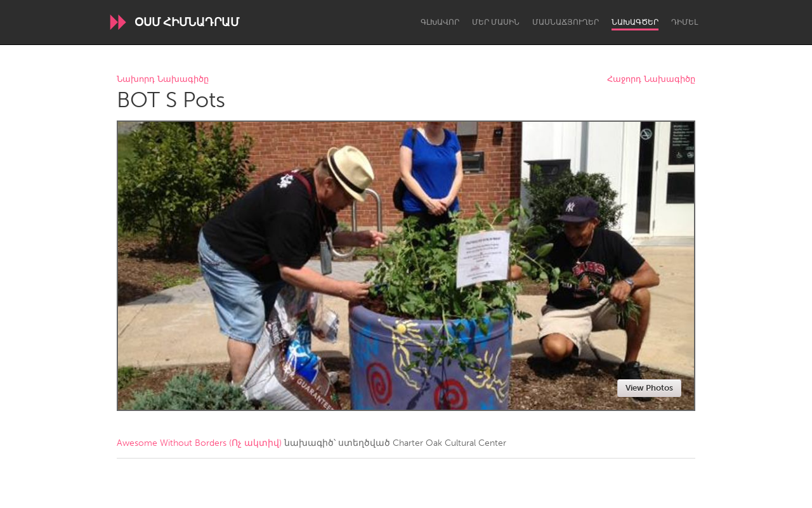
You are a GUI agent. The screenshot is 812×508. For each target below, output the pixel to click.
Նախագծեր (635, 22)
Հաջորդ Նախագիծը (651, 80)
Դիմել (684, 22)
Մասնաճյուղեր (566, 22)
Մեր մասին (496, 22)
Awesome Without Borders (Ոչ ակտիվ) (199, 443)
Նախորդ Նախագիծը (163, 80)
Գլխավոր (440, 22)
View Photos (649, 388)
